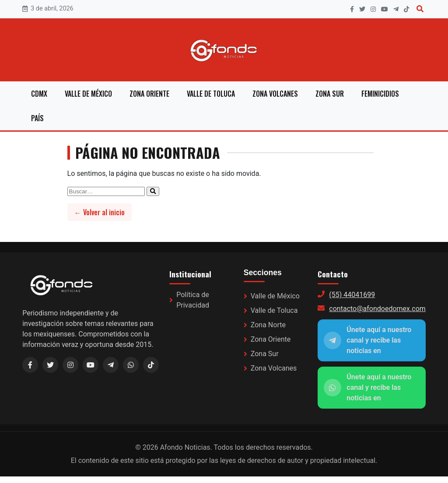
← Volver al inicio (100, 212)
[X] (362, 9)
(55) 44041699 (352, 295)
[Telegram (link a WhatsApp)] (111, 365)
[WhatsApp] (131, 365)
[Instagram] (373, 9)
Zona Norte (268, 325)
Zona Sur (330, 94)
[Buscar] (420, 9)
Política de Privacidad (193, 300)
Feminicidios (380, 94)
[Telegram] (396, 9)
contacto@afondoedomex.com (377, 309)
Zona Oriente (149, 94)
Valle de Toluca (211, 94)
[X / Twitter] (50, 365)
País (37, 118)
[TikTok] (406, 9)
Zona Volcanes (275, 94)
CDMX (39, 94)
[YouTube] (385, 9)
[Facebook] (352, 9)
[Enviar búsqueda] (153, 191)
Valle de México (88, 94)
